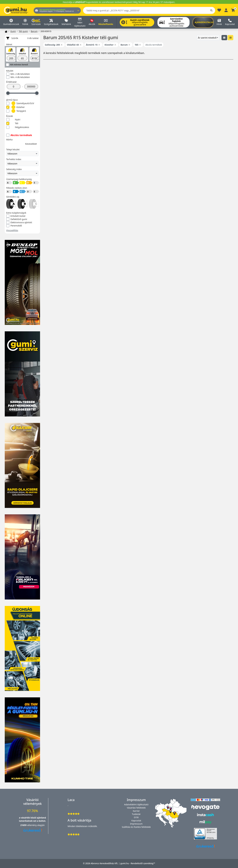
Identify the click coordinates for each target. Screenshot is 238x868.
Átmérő (34, 54)
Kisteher (16, 107)
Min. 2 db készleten (18, 74)
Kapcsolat (136, 821)
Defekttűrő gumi (17, 219)
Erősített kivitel (16, 216)
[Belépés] (226, 10)
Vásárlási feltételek (136, 808)
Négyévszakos (18, 127)
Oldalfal (22, 54)
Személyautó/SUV (20, 103)
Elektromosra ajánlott (19, 222)
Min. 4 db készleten (18, 77)
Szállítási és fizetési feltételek (136, 827)
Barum (34, 31)
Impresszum (136, 824)
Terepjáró (16, 111)
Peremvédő (14, 226)
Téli (12, 123)
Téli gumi (23, 31)
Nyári (13, 120)
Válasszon (22, 154)
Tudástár (136, 814)
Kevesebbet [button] (31, 144)
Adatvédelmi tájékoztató (136, 804)
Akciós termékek (19, 135)
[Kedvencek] (219, 11)
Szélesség (11, 54)
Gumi (13, 31)
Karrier (136, 811)
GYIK (136, 817)
